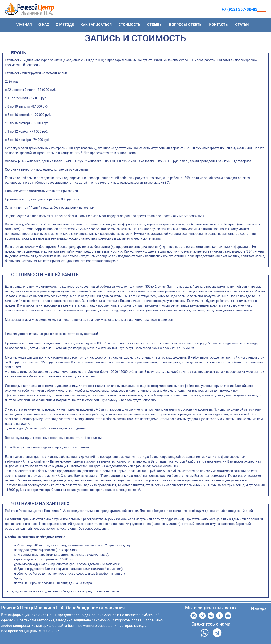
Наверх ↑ (261, 608)
